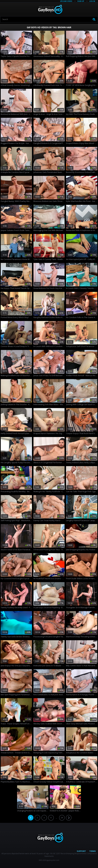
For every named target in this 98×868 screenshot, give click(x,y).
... (56, 818)
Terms (93, 851)
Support (81, 851)
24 (62, 818)
